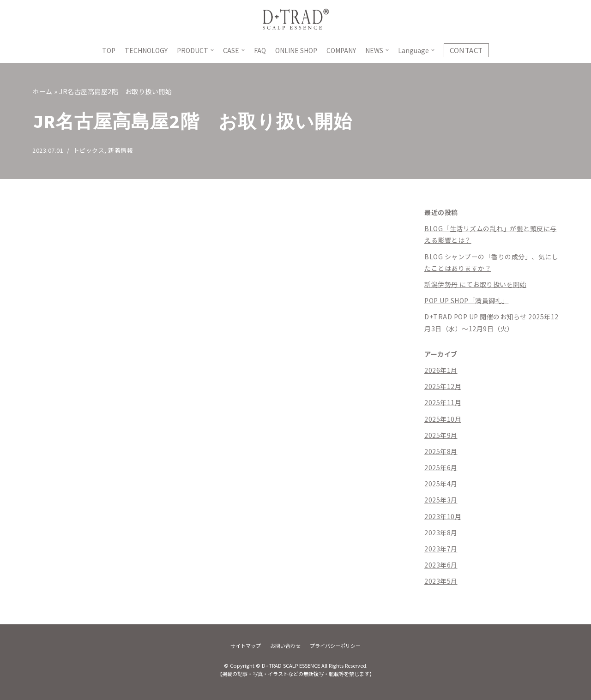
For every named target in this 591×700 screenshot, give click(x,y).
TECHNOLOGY (146, 50)
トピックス (89, 150)
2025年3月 (441, 500)
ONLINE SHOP (296, 50)
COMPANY (341, 50)
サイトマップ (246, 646)
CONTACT (466, 50)
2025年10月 (443, 419)
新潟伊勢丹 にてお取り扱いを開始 (475, 284)
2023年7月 (441, 549)
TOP (109, 50)
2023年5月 (441, 581)
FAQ (260, 50)
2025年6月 (441, 467)
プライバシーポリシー (335, 646)
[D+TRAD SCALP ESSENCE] (295, 19)
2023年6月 (441, 565)
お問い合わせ (285, 646)
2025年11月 (443, 402)
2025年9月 (441, 435)
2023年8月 (441, 532)
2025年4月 (441, 484)
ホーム (42, 91)
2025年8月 (441, 451)
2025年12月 (443, 386)
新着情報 (121, 150)
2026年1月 (441, 370)
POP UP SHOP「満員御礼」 (467, 300)
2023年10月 (443, 516)
